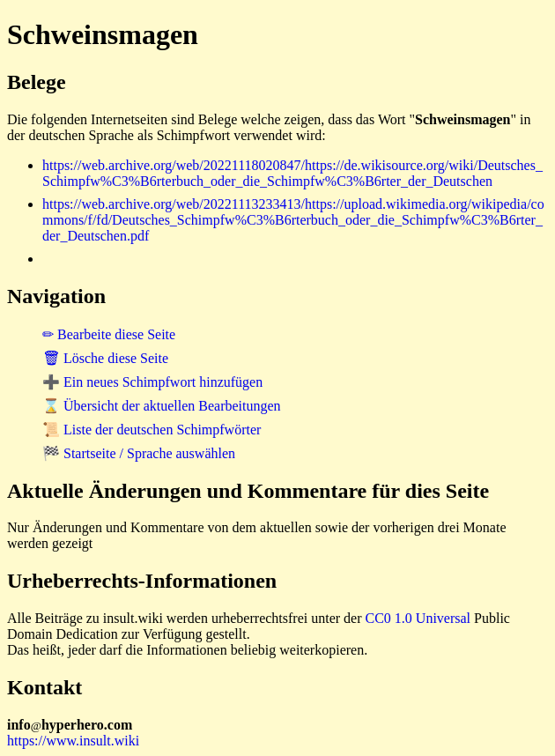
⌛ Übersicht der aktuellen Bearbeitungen (162, 406)
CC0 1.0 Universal (418, 618)
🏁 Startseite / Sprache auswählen (139, 453)
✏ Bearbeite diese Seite (109, 334)
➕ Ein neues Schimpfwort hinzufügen (152, 382)
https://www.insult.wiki (73, 741)
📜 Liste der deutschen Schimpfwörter (152, 430)
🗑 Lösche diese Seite (105, 358)
